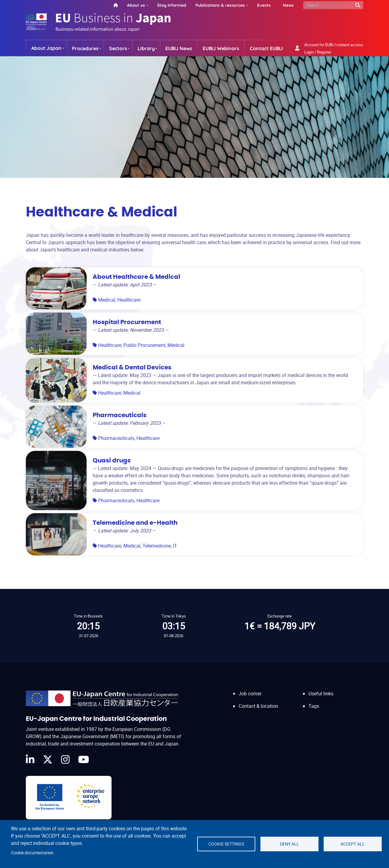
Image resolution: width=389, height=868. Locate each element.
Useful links (321, 693)
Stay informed (172, 5)
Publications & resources (220, 5)
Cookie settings (226, 844)
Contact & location (258, 706)
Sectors (118, 48)
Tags (314, 706)
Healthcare (129, 300)
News (288, 5)
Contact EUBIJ (266, 48)
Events (264, 5)
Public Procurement (144, 345)
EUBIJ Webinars (221, 48)
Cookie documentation (32, 853)
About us (136, 5)
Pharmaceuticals (116, 438)
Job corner (250, 693)
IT (175, 546)
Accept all (353, 844)
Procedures (85, 48)
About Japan (46, 48)
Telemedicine (157, 546)
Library (146, 48)
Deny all (289, 844)
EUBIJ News (179, 48)
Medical (107, 300)
